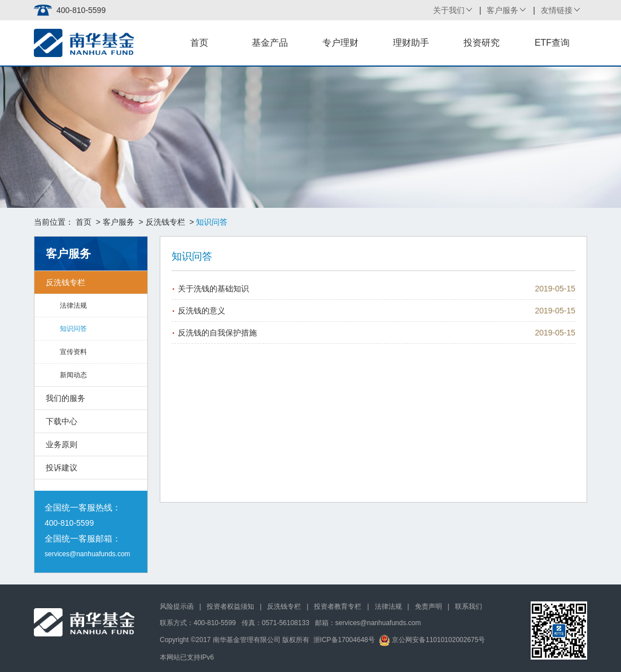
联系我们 (469, 606)
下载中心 (62, 421)
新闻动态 (73, 375)
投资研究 (482, 43)
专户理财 (340, 43)
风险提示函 (177, 606)
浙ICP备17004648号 (344, 640)
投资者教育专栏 (338, 606)
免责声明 (428, 606)
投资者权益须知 (230, 606)
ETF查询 (552, 43)
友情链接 (557, 10)
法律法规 (73, 306)
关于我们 (449, 10)
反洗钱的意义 (202, 311)
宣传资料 (73, 352)
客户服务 (502, 10)
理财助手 (411, 43)
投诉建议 (62, 468)
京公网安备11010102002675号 (432, 640)
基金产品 (270, 43)
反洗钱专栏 (165, 222)
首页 (199, 43)
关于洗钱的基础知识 (213, 289)
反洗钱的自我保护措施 (217, 333)
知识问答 (73, 329)
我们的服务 (65, 398)
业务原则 (62, 444)
